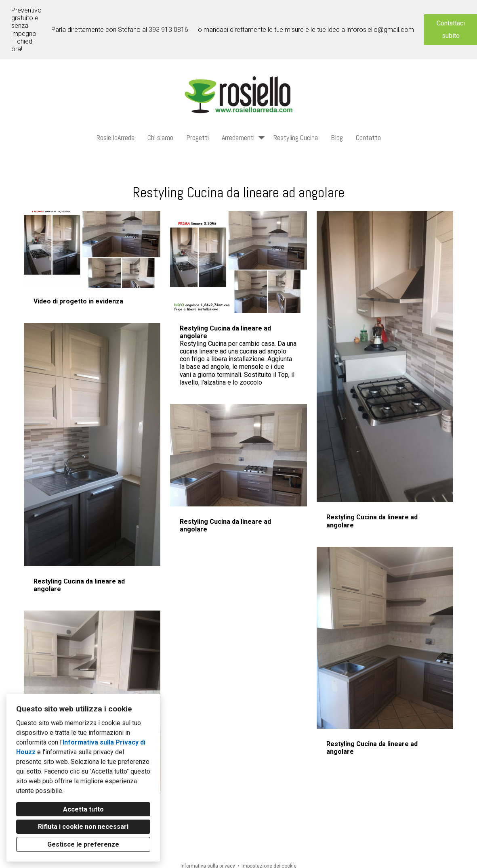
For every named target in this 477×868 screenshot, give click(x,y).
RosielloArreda (116, 137)
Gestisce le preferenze (83, 844)
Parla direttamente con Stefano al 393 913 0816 (120, 30)
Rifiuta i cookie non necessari (83, 827)
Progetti (198, 137)
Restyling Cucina (296, 137)
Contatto (368, 137)
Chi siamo (160, 137)
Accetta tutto (83, 809)
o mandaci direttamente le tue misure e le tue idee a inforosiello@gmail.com (306, 30)
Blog (337, 137)
